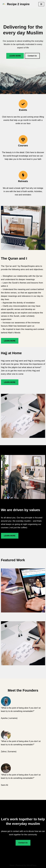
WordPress (32, 865)
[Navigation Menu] (41, 4)
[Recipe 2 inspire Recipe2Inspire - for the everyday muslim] (16, 4)
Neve (12, 865)
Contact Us (32, 56)
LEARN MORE (15, 56)
